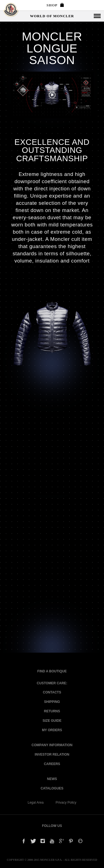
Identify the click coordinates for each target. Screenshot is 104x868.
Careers (52, 764)
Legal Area (36, 803)
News (52, 779)
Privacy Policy (66, 803)
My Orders (52, 730)
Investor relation (52, 755)
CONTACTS (52, 692)
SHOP (55, 5)
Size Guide (52, 721)
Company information (52, 745)
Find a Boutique (52, 671)
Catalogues (52, 788)
